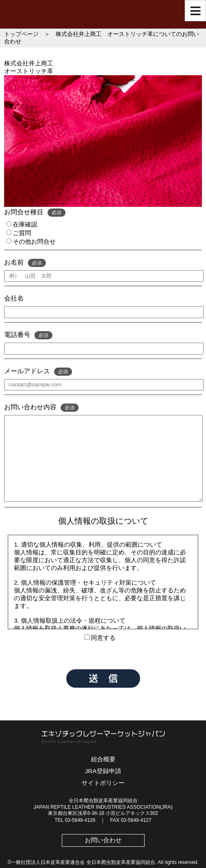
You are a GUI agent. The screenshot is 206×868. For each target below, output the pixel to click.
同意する (100, 638)
